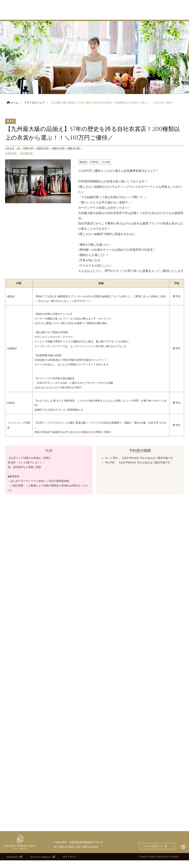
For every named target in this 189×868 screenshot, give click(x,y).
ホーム (14, 103)
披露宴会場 (121, 16)
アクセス (137, 8)
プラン (74, 16)
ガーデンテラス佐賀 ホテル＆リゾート (22, 10)
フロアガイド (13, 865)
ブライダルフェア (34, 103)
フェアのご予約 (151, 2)
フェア (61, 16)
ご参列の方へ (159, 8)
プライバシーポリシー (41, 865)
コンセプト (89, 16)
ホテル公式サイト (118, 2)
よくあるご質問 (178, 8)
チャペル (105, 16)
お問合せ (175, 2)
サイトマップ (70, 864)
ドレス (157, 16)
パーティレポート (177, 16)
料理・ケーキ (140, 16)
